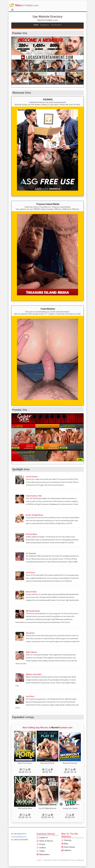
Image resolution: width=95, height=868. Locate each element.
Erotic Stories (68, 847)
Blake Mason (31, 652)
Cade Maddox (48, 309)
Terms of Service (45, 841)
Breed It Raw (31, 592)
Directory (66, 840)
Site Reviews (56, 25)
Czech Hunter (32, 477)
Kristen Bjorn (32, 534)
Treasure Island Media (48, 204)
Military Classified (34, 674)
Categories (45, 25)
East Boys (30, 696)
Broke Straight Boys (35, 515)
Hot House (30, 573)
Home (36, 25)
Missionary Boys (33, 611)
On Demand (31, 553)
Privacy (41, 844)
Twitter (41, 851)
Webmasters (43, 854)
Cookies (41, 848)
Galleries (66, 850)
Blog (65, 844)
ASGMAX (48, 99)
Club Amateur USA (34, 496)
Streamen (30, 633)
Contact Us (42, 838)
